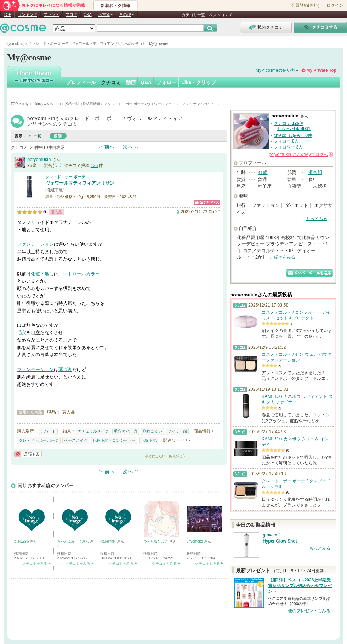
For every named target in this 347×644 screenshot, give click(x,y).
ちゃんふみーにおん (73, 541)
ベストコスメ (221, 15)
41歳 (263, 172)
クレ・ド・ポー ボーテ (65, 177)
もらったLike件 (294, 129)
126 (94, 166)
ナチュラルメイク (93, 431)
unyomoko (195, 541)
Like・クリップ (199, 82)
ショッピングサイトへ (207, 203)
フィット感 (177, 431)
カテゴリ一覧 (193, 15)
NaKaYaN (109, 541)
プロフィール (81, 82)
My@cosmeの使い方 (275, 70)
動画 (131, 82)
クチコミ (111, 82)
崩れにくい (152, 431)
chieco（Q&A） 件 (293, 135)
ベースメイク (76, 440)
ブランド (51, 14)
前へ (109, 147)
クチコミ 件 (289, 123)
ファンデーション (35, 244)
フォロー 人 (286, 141)
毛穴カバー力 (126, 431)
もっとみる (317, 219)
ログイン (335, 5)
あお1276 (22, 541)
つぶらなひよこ (156, 541)
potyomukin (39, 159)
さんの (301, 155)
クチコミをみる (35, 564)
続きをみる (285, 257)
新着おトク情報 (115, 6)
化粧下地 (55, 190)
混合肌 (315, 172)
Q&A (88, 14)
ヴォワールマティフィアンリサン (80, 183)
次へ (128, 147)
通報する (28, 454)
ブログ (71, 14)
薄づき (65, 369)
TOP (7, 14)
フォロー (166, 82)
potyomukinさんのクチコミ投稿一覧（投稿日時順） (63, 104)
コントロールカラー (79, 274)
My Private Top (322, 70)
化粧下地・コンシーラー (114, 440)
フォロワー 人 (288, 147)
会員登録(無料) (305, 5)
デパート (48, 431)
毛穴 (22, 333)
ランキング (27, 14)
